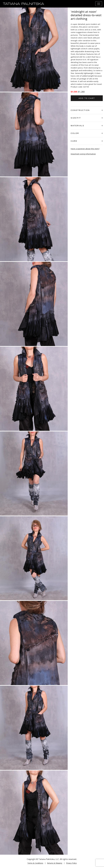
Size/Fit (87, 118)
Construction (87, 110)
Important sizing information (83, 154)
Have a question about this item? (85, 149)
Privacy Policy (71, 863)
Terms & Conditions (35, 863)
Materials (87, 126)
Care (87, 141)
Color (87, 133)
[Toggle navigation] (99, 4)
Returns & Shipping (55, 863)
